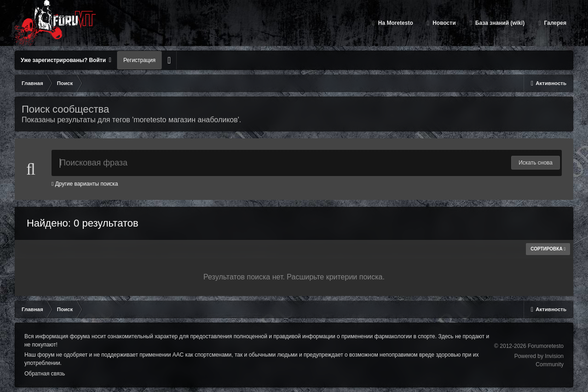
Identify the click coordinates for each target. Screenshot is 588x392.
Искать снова (536, 163)
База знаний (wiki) (499, 23)
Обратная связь (45, 374)
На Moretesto (395, 23)
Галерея (554, 23)
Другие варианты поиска (85, 184)
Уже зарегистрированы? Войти (66, 60)
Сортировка (548, 249)
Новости (444, 23)
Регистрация (139, 60)
